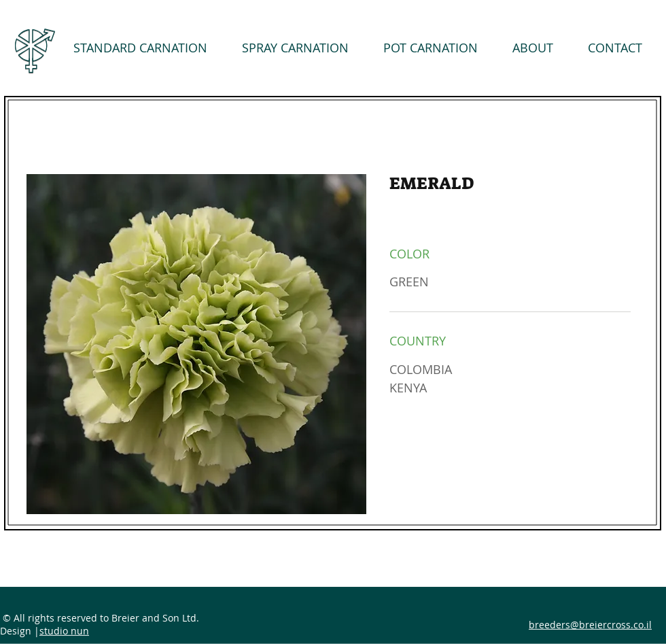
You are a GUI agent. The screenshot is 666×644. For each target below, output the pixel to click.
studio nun (64, 631)
